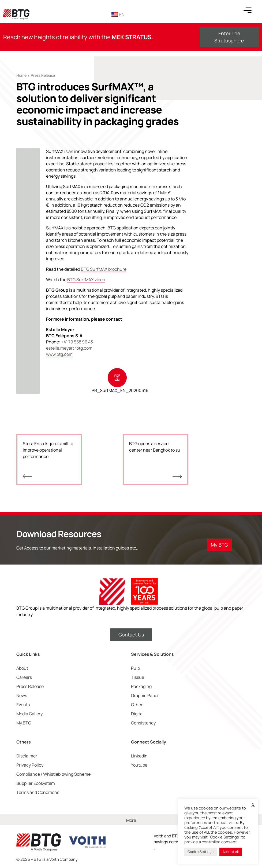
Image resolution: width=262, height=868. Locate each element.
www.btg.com (59, 354)
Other (137, 705)
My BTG (24, 723)
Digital (137, 714)
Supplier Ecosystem (36, 783)
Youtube (139, 765)
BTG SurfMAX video (86, 280)
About (22, 668)
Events (23, 705)
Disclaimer (27, 756)
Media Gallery (29, 714)
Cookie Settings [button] (201, 852)
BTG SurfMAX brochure (104, 269)
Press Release (43, 75)
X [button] (253, 805)
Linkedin (139, 756)
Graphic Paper (145, 695)
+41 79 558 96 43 (77, 342)
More (131, 820)
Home (21, 75)
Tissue (138, 677)
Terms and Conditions (38, 792)
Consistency (143, 723)
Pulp (135, 668)
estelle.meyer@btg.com (69, 348)
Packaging (141, 686)
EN (118, 14)
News (22, 695)
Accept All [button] (231, 852)
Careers (24, 677)
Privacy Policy (30, 765)
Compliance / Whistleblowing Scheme (53, 774)
